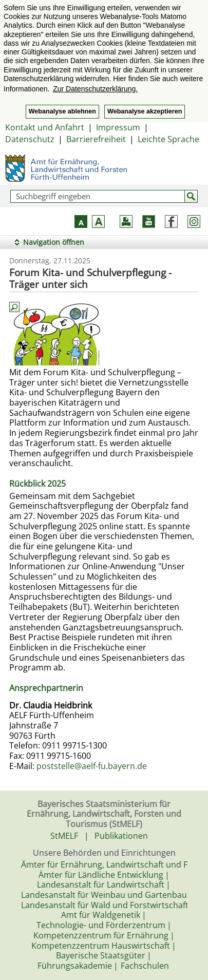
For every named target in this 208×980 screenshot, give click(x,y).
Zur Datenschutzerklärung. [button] (95, 89)
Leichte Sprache (168, 139)
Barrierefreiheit (96, 139)
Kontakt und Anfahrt (45, 127)
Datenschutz (30, 139)
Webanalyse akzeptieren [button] (145, 111)
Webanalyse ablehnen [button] (62, 111)
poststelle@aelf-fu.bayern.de (92, 766)
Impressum (118, 127)
